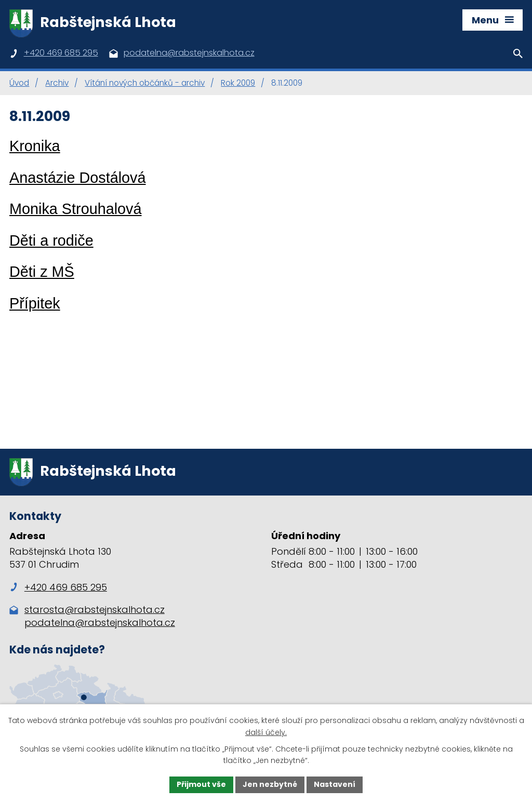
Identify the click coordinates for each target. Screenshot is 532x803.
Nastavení (335, 784)
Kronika (35, 146)
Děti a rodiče (51, 240)
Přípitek (35, 303)
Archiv (57, 83)
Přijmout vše (201, 784)
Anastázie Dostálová (78, 178)
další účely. (266, 732)
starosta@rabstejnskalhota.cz (95, 610)
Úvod (19, 83)
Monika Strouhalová (76, 209)
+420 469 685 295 (58, 587)
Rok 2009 (238, 83)
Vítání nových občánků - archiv (145, 83)
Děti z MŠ (42, 272)
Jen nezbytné (270, 784)
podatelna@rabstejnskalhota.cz (100, 623)
